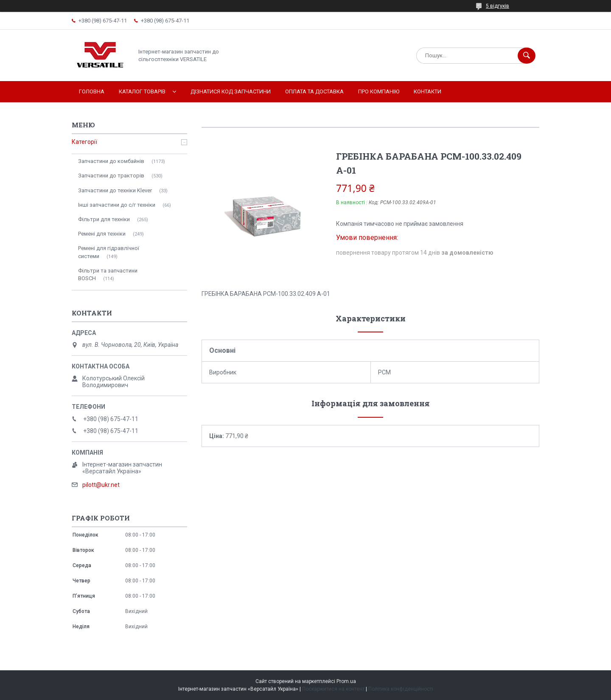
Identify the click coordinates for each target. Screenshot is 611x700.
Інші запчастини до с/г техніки (117, 205)
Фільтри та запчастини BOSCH (108, 274)
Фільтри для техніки (104, 219)
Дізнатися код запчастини (231, 91)
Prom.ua (346, 681)
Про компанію (379, 91)
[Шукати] (527, 56)
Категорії (84, 142)
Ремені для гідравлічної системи (109, 252)
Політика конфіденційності (401, 689)
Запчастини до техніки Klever (115, 190)
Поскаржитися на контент (333, 689)
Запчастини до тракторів (111, 176)
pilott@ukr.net (101, 485)
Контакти (427, 91)
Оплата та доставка (314, 91)
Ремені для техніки (102, 234)
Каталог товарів (142, 91)
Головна (92, 91)
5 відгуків (497, 6)
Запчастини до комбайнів (111, 161)
